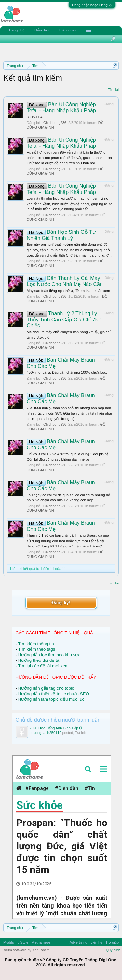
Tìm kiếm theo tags (36, 649)
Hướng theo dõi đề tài (39, 660)
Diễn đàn (42, 30)
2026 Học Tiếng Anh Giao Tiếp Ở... (57, 728)
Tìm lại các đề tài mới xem (43, 666)
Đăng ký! (61, 603)
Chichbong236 (55, 123)
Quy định (113, 950)
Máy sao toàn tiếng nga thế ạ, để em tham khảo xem (68, 291)
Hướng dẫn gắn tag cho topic (46, 688)
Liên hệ (96, 942)
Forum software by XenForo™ (26, 950)
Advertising (78, 942)
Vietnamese (41, 942)
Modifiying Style (16, 942)
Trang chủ (17, 30)
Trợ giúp (112, 942)
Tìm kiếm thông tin (36, 644)
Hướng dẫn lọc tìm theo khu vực (49, 655)
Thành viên (67, 30)
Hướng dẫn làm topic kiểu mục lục (51, 699)
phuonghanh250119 (46, 733)
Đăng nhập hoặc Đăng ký (92, 5)
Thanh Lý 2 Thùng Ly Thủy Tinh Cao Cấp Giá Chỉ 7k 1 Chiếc (64, 320)
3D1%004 (34, 117)
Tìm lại (113, 90)
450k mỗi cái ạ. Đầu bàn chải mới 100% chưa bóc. (67, 372)
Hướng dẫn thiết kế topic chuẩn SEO (54, 694)
